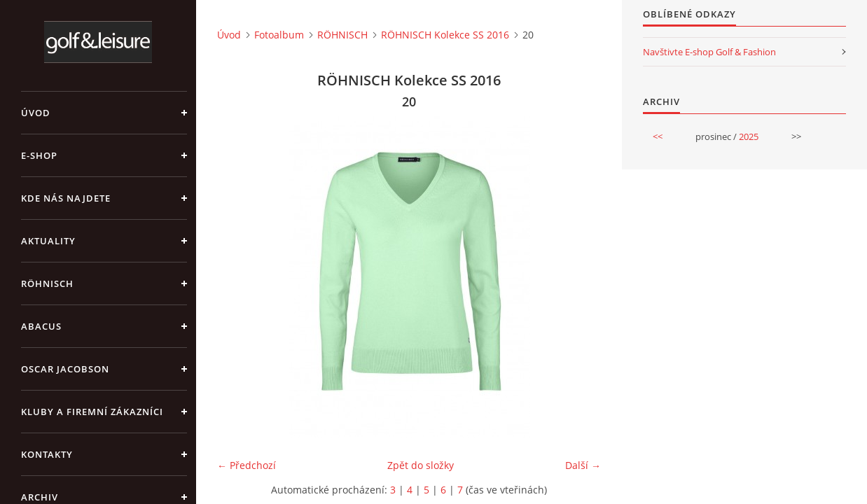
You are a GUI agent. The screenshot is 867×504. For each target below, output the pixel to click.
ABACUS (41, 326)
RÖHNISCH (47, 283)
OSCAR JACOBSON (65, 369)
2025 (749, 136)
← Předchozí (247, 465)
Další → (583, 465)
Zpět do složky (421, 465)
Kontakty (47, 454)
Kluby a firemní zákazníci (92, 412)
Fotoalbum (279, 35)
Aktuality (48, 241)
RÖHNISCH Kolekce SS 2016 (445, 35)
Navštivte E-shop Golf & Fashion (709, 52)
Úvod (36, 113)
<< (658, 136)
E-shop (39, 155)
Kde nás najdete (66, 198)
